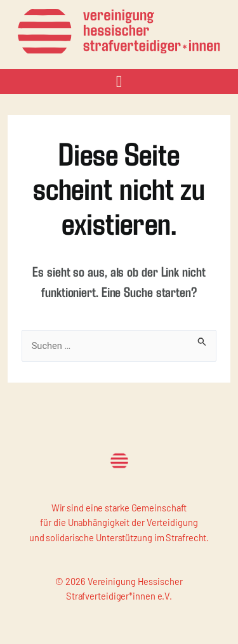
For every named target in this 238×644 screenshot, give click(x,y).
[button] (119, 82)
